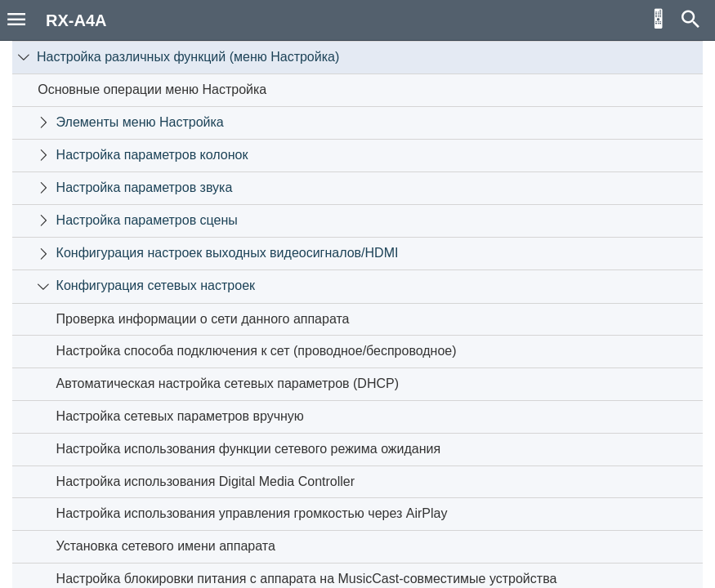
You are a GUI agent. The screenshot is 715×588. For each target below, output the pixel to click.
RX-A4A (76, 20)
